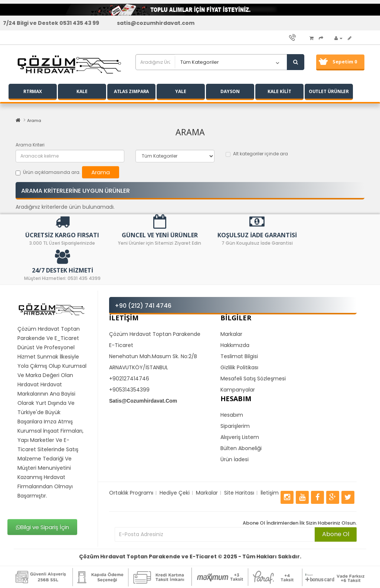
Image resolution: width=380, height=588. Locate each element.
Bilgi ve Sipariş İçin (42, 527)
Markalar (231, 334)
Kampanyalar (238, 390)
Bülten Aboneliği (241, 448)
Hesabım (232, 415)
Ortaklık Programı (131, 493)
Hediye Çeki (175, 493)
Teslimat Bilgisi (239, 356)
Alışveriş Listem (240, 437)
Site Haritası (239, 493)
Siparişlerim (235, 426)
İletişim (270, 493)
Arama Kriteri (30, 145)
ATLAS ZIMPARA (132, 91)
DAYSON (230, 91)
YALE (181, 91)
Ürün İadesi (235, 459)
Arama (34, 120)
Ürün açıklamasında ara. (48, 172)
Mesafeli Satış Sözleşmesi (253, 379)
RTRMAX (33, 91)
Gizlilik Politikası (239, 367)
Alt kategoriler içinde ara (257, 154)
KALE (82, 91)
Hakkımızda (235, 345)
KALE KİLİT (279, 91)
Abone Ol (336, 534)
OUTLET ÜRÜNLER (329, 91)
